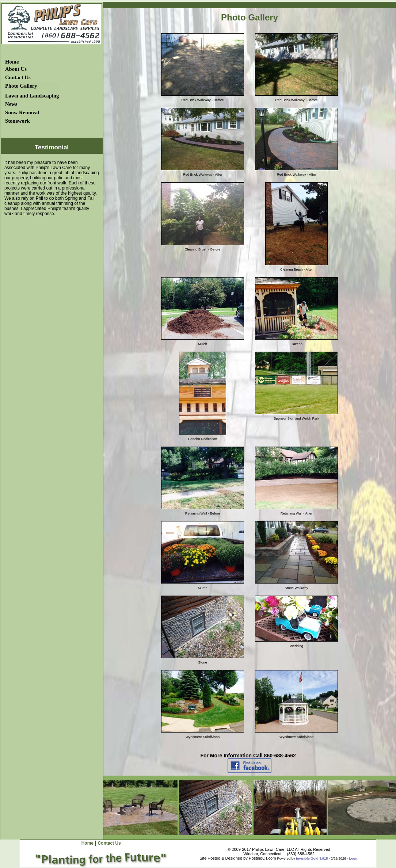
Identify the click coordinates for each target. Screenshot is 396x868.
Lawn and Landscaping (32, 96)
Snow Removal (22, 112)
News (11, 104)
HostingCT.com (262, 858)
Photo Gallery (21, 86)
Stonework (18, 121)
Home (12, 62)
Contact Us (18, 77)
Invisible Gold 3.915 (312, 859)
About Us (16, 69)
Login (353, 859)
